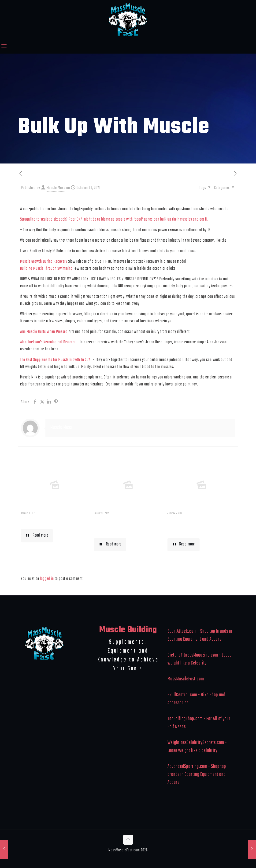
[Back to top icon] (128, 840)
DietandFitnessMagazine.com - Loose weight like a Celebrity (200, 659)
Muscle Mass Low (45, 521)
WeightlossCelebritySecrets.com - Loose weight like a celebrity (197, 747)
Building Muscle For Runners (122, 526)
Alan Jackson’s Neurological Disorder (48, 342)
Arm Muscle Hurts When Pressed (44, 332)
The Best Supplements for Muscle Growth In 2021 (56, 360)
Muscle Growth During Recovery (44, 262)
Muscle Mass (56, 188)
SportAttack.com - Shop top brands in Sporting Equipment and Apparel (200, 635)
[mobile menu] (4, 47)
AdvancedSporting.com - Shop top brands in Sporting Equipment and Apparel (197, 774)
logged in (47, 579)
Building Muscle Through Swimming (46, 269)
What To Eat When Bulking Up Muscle (193, 526)
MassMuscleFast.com (186, 679)
